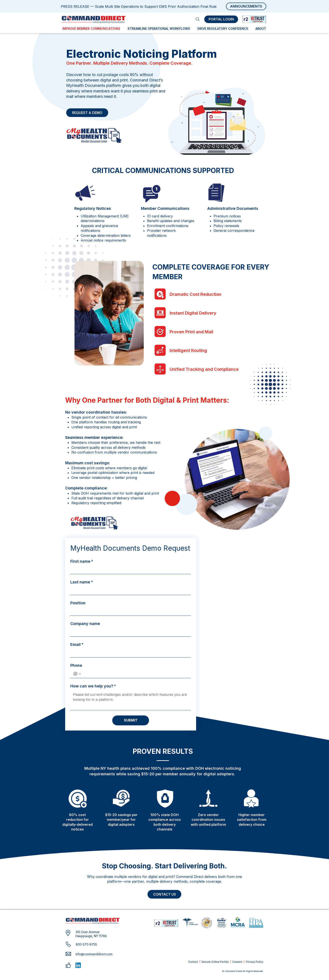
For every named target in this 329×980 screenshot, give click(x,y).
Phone (76, 665)
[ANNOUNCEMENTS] (246, 6)
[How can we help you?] (131, 700)
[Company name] (129, 632)
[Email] (129, 653)
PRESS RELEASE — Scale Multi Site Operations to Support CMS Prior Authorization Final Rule (139, 6)
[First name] (129, 570)
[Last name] (129, 590)
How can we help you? (93, 686)
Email (77, 644)
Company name (85, 624)
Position (78, 603)
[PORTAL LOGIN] (221, 19)
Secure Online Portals (215, 962)
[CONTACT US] (164, 894)
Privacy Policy (255, 962)
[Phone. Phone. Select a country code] (77, 674)
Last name (82, 582)
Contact (193, 962)
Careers (237, 962)
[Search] (198, 19)
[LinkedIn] (78, 965)
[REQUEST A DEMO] (87, 113)
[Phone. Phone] (135, 674)
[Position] (129, 611)
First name (82, 561)
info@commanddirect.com (94, 954)
